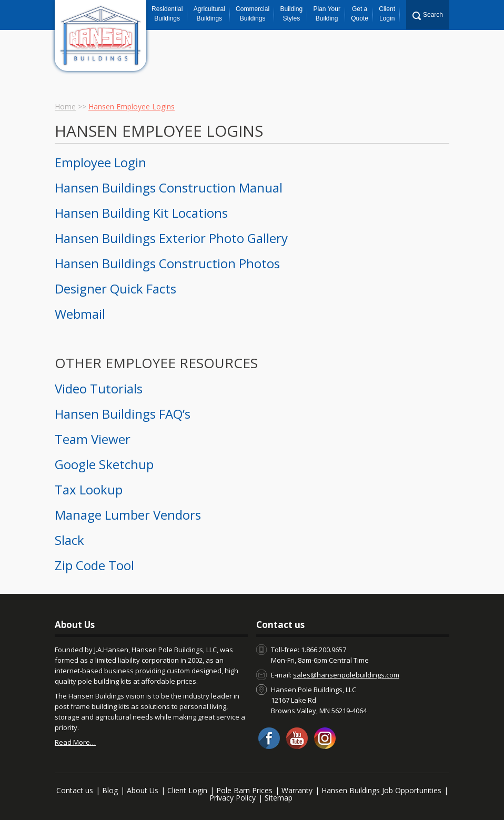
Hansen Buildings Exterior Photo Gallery (171, 238)
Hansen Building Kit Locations (141, 213)
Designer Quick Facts (115, 288)
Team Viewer (93, 439)
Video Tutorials (99, 388)
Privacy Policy (233, 798)
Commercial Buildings (253, 14)
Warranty (297, 790)
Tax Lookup (89, 489)
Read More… (75, 742)
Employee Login (100, 162)
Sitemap (279, 798)
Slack (69, 540)
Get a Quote (360, 14)
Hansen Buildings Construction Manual (169, 188)
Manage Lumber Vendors (128, 515)
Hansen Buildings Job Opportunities (381, 790)
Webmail (80, 314)
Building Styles (291, 14)
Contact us (75, 790)
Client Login (387, 14)
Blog (110, 790)
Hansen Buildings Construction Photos (167, 263)
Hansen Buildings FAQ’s (123, 414)
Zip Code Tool (94, 565)
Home (65, 107)
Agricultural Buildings (209, 14)
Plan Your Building (327, 14)
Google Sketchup (104, 464)
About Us (143, 790)
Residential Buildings (167, 14)
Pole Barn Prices (244, 790)
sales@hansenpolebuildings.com (346, 675)
